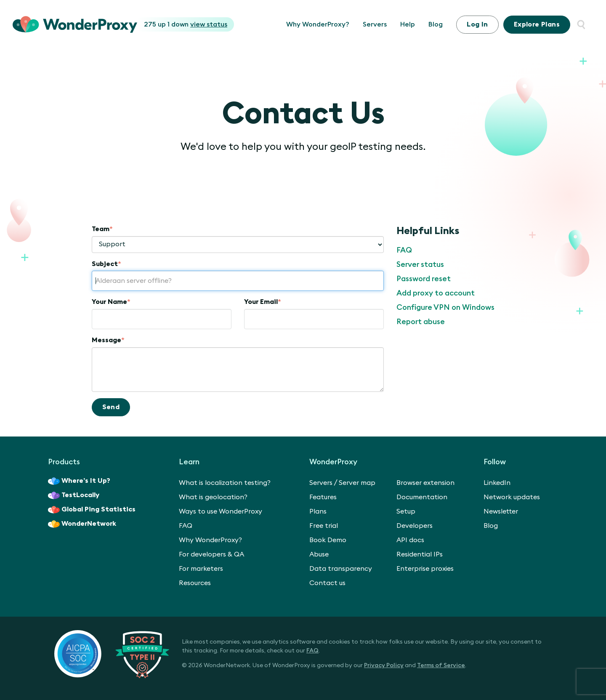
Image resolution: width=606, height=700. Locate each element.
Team (102, 229)
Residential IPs (420, 554)
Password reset (424, 279)
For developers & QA (211, 554)
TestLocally (74, 495)
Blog (436, 24)
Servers (375, 24)
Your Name (111, 302)
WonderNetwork (82, 524)
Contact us (327, 583)
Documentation (422, 497)
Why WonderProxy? (318, 24)
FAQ (404, 250)
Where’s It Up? (79, 481)
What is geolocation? (213, 497)
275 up (156, 24)
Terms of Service (441, 665)
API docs (410, 540)
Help (408, 24)
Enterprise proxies (425, 569)
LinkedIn (497, 483)
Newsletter (501, 511)
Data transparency (341, 569)
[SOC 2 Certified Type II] (112, 654)
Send (111, 407)
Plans (537, 24)
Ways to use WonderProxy (221, 511)
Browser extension (425, 483)
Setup (406, 511)
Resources (195, 583)
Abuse (319, 554)
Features (323, 497)
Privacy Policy (384, 665)
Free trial (324, 526)
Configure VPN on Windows (445, 307)
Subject (106, 264)
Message (108, 340)
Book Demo (328, 540)
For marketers (201, 569)
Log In (477, 24)
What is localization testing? (225, 483)
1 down (197, 24)
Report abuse (421, 322)
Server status (420, 264)
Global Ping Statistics (92, 510)
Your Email (263, 302)
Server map (357, 483)
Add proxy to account (436, 293)
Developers (415, 526)
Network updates (512, 497)
